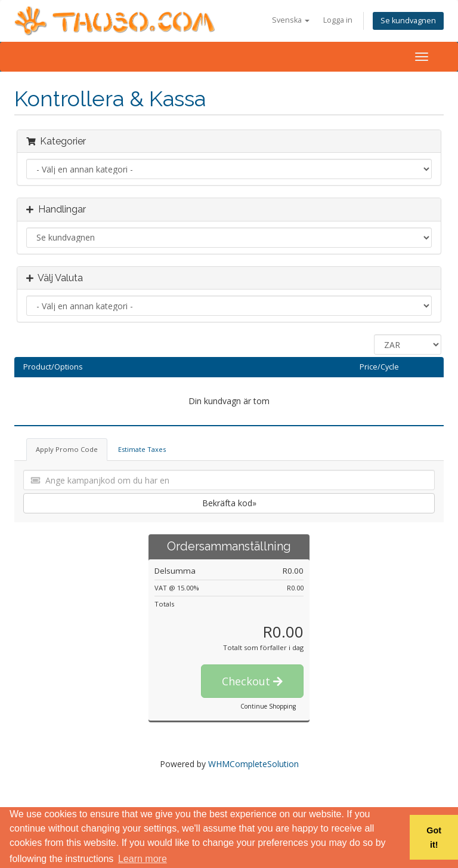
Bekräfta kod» (229, 503)
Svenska (291, 20)
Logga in (338, 20)
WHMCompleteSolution (253, 764)
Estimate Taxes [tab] (142, 449)
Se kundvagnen (408, 21)
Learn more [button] (143, 859)
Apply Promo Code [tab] (67, 449)
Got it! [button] (434, 838)
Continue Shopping (268, 706)
